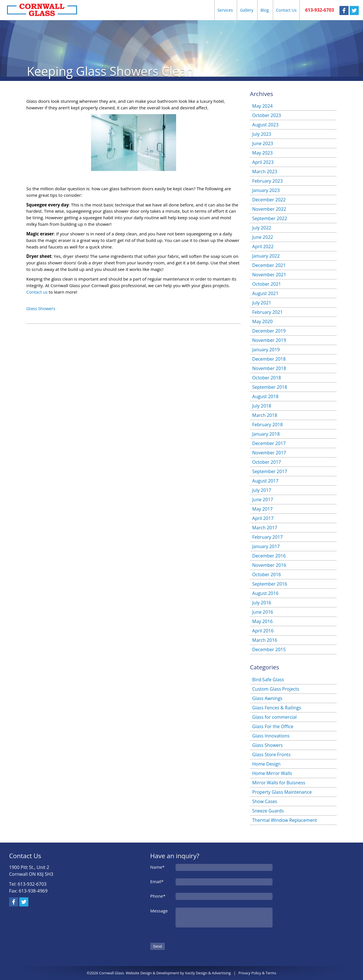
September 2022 (270, 218)
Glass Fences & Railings (277, 708)
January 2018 (266, 434)
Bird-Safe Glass (268, 680)
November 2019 (269, 340)
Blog (264, 10)
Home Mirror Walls (272, 773)
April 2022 (263, 246)
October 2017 (267, 462)
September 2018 (270, 387)
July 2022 (262, 228)
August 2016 (265, 593)
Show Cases (265, 801)
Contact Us (286, 10)
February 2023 (267, 181)
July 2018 (262, 406)
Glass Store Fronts (271, 755)
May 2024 (262, 106)
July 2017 (262, 490)
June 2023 (263, 143)
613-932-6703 (320, 10)
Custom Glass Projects (276, 689)
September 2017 (270, 471)
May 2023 (262, 153)
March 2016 (265, 640)
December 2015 (269, 649)
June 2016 (263, 612)
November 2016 (269, 565)
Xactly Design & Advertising (208, 973)
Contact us (37, 292)
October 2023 (267, 115)
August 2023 (265, 125)
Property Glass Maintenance (282, 792)
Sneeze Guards (268, 811)
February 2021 (267, 312)
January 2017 (266, 546)
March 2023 (265, 172)
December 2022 (269, 200)
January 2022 (266, 256)
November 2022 (269, 209)
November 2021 (269, 275)
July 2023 (262, 134)
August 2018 (265, 396)
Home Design (266, 764)
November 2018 (269, 368)
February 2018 (267, 425)
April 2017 (263, 518)
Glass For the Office (273, 726)
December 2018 (269, 359)
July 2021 (262, 303)
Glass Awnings (267, 698)
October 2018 (267, 378)
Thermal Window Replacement (284, 820)
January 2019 (266, 350)
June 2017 (263, 500)
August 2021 (265, 293)
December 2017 (269, 443)
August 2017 (265, 481)
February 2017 (267, 537)
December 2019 (269, 331)
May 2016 (262, 621)
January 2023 (266, 190)
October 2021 (267, 284)
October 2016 (267, 574)
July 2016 (262, 603)
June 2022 (263, 237)
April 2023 (263, 162)
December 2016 (269, 556)
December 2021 (269, 265)
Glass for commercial (274, 717)
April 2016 (263, 631)
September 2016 (270, 584)
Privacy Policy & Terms (257, 973)
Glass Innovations (271, 736)
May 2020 (262, 321)
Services (225, 10)
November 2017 (269, 453)
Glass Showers (41, 308)
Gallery (247, 10)
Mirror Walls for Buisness (279, 783)
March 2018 (265, 415)
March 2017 (265, 528)
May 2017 (262, 509)
